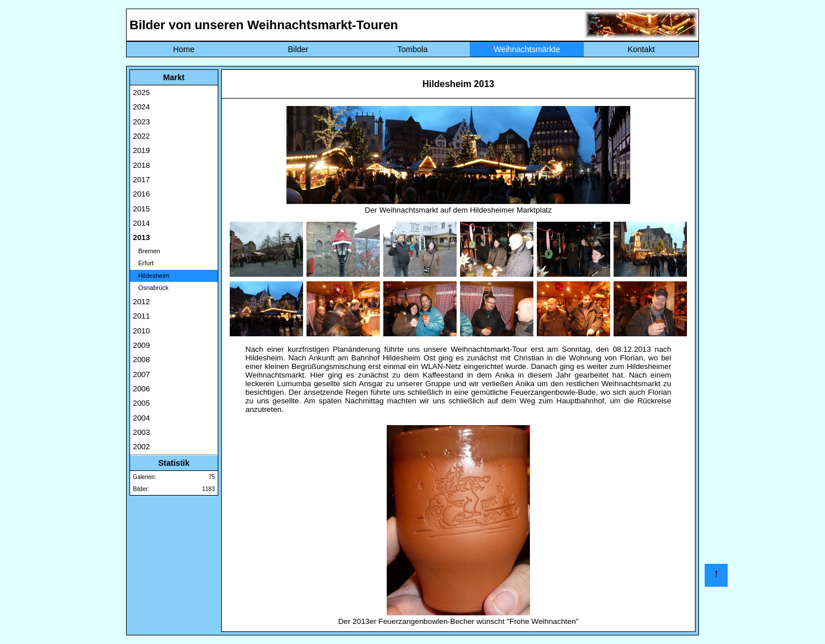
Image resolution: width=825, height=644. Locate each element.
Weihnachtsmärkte (527, 49)
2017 (142, 180)
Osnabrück (151, 288)
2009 (142, 345)
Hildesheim (151, 276)
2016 (142, 194)
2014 (142, 223)
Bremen (147, 251)
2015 (142, 209)
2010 (142, 331)
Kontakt (641, 49)
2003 (142, 432)
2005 (142, 403)
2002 (142, 447)
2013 (142, 237)
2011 (142, 316)
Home (184, 49)
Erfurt (143, 263)
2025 (142, 93)
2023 (142, 122)
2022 (142, 136)
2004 (142, 418)
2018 (142, 165)
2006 (142, 389)
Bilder (298, 49)
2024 (142, 107)
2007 (142, 374)
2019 (142, 150)
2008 (142, 360)
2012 (142, 302)
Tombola (413, 49)
